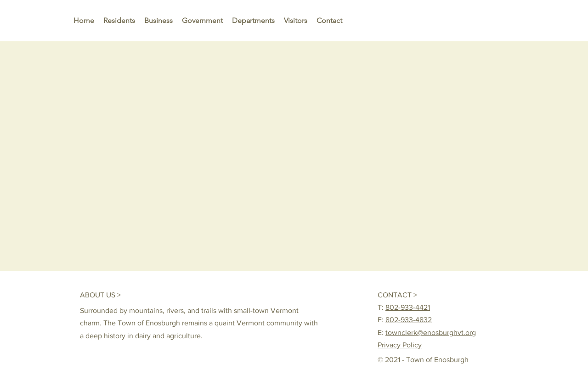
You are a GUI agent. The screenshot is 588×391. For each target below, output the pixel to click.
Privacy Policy (400, 345)
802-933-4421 (408, 307)
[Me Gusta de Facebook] (465, 295)
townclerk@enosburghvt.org (431, 332)
